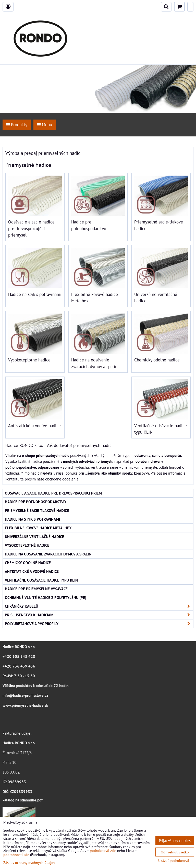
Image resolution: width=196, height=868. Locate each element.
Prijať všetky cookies (175, 840)
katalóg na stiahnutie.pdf (23, 800)
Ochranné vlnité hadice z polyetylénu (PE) (46, 597)
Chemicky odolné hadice (157, 360)
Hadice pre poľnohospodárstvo (35, 502)
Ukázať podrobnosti (174, 861)
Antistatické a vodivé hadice (34, 426)
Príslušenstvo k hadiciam (99, 615)
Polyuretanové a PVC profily (99, 624)
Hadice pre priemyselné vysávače (36, 589)
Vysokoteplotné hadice (29, 360)
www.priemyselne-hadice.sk (25, 705)
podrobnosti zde (103, 850)
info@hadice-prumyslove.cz (25, 695)
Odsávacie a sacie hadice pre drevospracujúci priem (53, 493)
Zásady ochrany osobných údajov (29, 862)
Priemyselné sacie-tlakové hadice (37, 510)
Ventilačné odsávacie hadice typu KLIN (41, 580)
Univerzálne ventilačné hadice (34, 537)
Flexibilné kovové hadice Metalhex (38, 528)
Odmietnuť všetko (175, 852)
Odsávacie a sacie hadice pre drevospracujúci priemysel (31, 228)
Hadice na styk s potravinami (35, 294)
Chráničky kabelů (99, 606)
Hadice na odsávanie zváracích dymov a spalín (48, 554)
